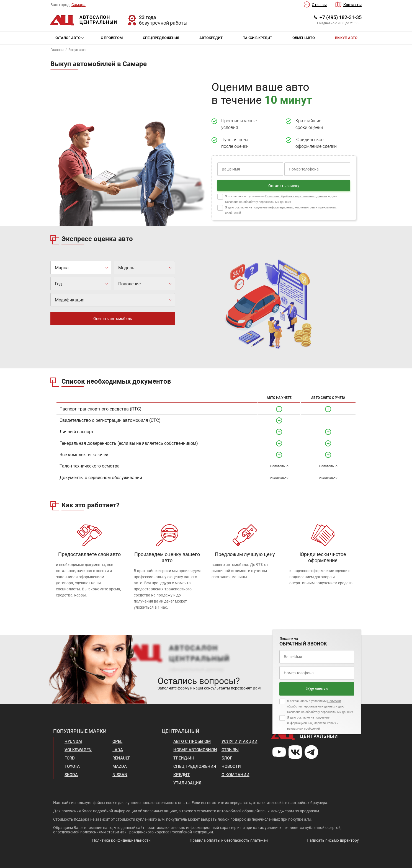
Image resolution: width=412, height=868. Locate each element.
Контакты (352, 5)
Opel (117, 742)
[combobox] (81, 268)
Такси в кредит (258, 38)
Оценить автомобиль (113, 319)
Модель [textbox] (126, 268)
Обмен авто (304, 38)
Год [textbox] (58, 284)
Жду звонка (317, 689)
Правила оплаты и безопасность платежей (229, 840)
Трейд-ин (184, 758)
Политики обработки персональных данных (296, 196)
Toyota (72, 766)
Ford (70, 758)
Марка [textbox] (62, 268)
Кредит (181, 775)
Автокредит (211, 38)
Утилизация (187, 783)
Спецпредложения (161, 38)
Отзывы (319, 5)
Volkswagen (78, 750)
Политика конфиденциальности (121, 840)
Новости (231, 766)
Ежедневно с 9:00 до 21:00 (338, 23)
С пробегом (112, 38)
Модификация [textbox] (70, 300)
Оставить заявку (284, 186)
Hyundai (73, 742)
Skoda (71, 775)
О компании (235, 775)
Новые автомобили (195, 750)
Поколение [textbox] (129, 284)
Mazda (120, 766)
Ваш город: (60, 5)
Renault (121, 758)
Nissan (120, 775)
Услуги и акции (240, 742)
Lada (118, 750)
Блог (227, 758)
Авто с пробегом (192, 742)
